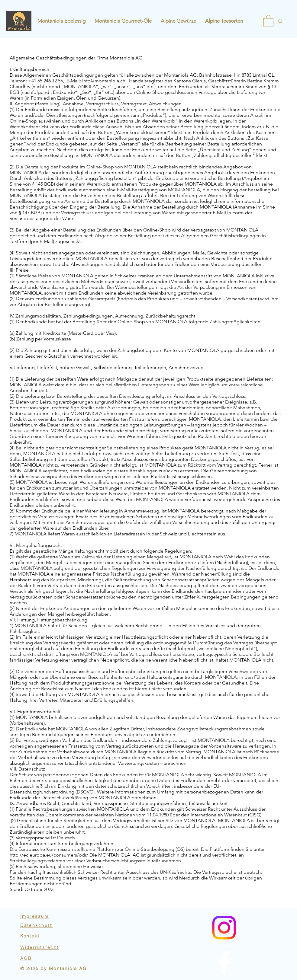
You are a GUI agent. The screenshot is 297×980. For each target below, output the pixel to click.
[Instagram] (224, 963)
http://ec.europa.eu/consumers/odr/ (49, 855)
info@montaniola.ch (104, 81)
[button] (268, 20)
